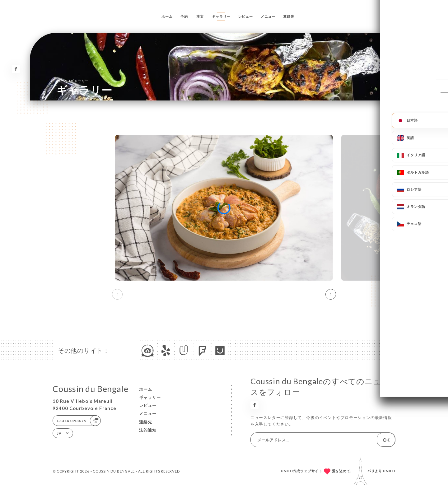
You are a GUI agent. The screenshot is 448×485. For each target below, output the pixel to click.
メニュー (268, 16)
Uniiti (389, 471)
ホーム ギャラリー (73, 81)
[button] (331, 294)
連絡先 (289, 16)
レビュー (246, 16)
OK (386, 440)
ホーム (167, 16)
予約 (184, 16)
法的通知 (148, 430)
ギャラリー (221, 16)
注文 (200, 16)
